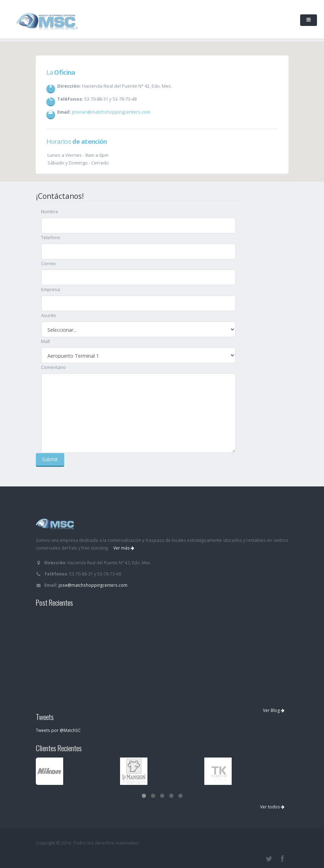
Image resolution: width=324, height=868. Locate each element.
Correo (48, 263)
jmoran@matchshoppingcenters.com (111, 112)
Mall (45, 341)
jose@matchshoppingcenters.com (93, 585)
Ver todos (272, 807)
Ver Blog (274, 710)
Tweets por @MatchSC (58, 730)
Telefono (51, 237)
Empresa (51, 289)
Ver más (124, 548)
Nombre (50, 211)
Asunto (49, 315)
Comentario (54, 367)
